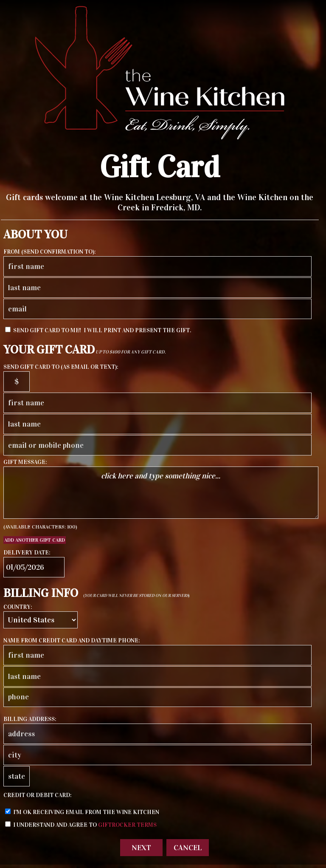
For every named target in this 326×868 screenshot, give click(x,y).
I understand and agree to (81, 825)
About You (35, 235)
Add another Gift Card (35, 540)
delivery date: (27, 553)
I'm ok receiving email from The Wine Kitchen (82, 812)
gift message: (25, 462)
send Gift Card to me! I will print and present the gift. (98, 330)
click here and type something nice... (161, 493)
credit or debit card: (38, 795)
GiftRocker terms (127, 825)
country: (18, 607)
